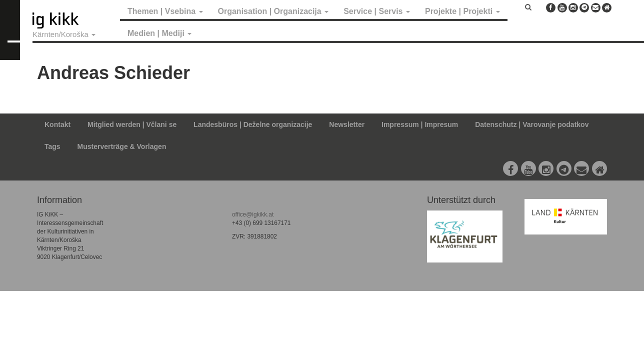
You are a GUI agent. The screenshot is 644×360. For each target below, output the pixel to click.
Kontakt (57, 124)
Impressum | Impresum (420, 124)
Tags (52, 146)
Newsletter (347, 124)
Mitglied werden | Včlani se (132, 124)
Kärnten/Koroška (64, 34)
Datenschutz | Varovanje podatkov (532, 124)
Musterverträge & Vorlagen (122, 146)
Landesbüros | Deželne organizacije (253, 124)
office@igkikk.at (253, 214)
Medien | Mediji (159, 33)
